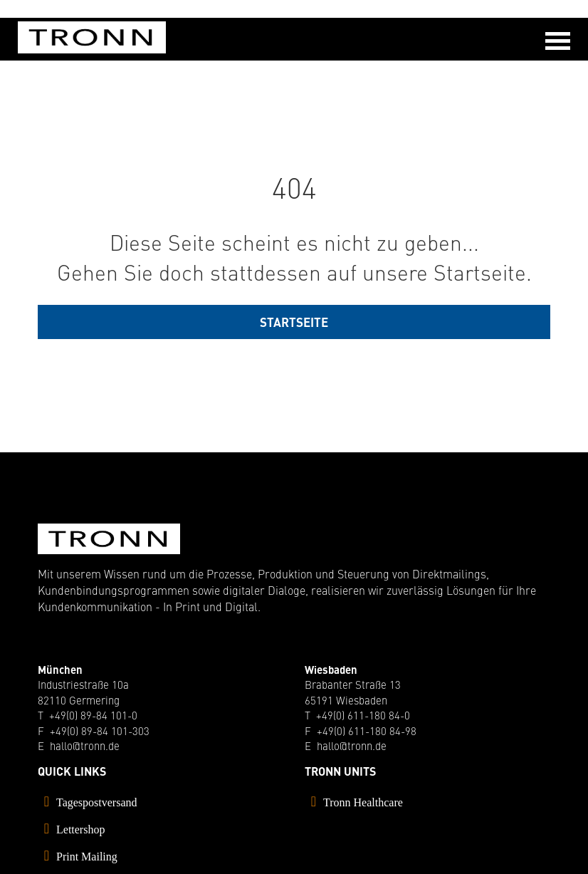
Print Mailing (87, 857)
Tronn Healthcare (363, 802)
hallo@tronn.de (85, 745)
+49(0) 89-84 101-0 (93, 715)
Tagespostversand (97, 802)
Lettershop (80, 829)
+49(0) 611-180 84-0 (363, 715)
